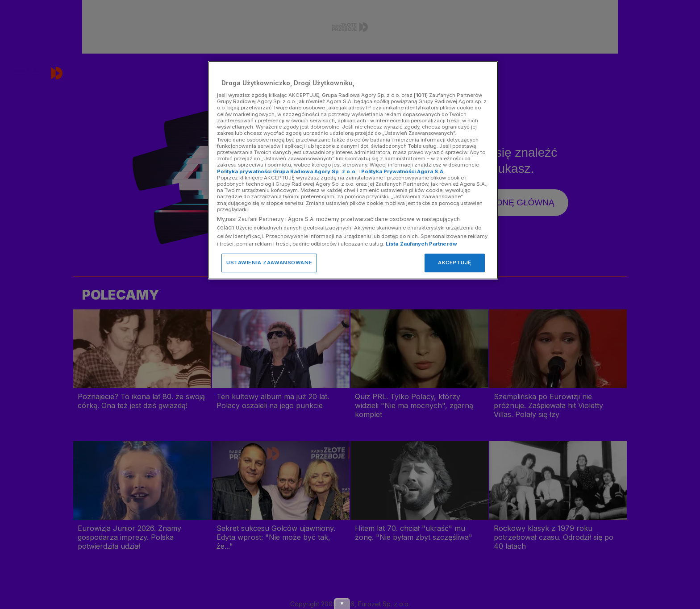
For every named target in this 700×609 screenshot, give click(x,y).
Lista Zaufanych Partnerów (421, 244)
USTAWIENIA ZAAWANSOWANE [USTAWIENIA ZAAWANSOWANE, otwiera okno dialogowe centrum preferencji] (269, 263)
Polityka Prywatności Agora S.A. (403, 171)
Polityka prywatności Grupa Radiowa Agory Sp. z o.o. (287, 171)
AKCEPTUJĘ (455, 263)
